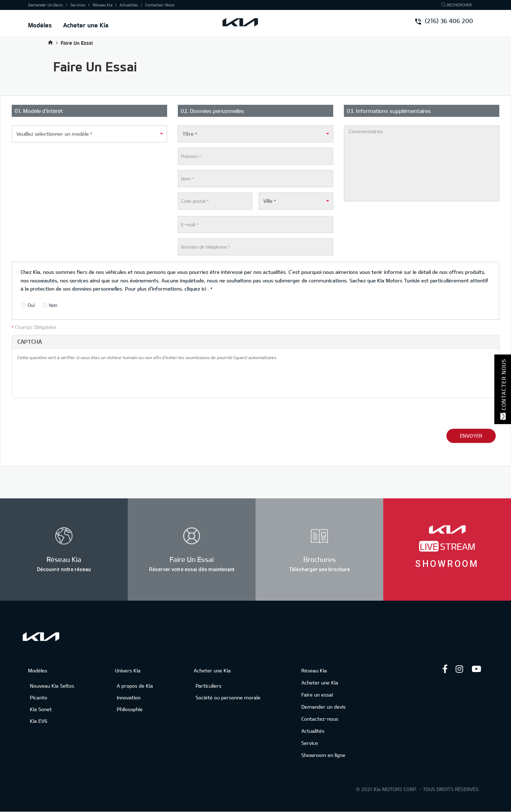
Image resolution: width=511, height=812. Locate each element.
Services (78, 5)
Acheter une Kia (86, 25)
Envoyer (471, 436)
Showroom (447, 564)
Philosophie (130, 709)
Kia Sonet (41, 709)
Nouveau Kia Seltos (52, 686)
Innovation (129, 697)
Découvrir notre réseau (64, 569)
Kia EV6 (39, 721)
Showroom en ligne (323, 755)
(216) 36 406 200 (444, 22)
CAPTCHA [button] (30, 342)
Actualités (129, 5)
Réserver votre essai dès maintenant (192, 569)
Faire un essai (317, 695)
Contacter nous (503, 389)
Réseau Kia (103, 5)
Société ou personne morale (228, 697)
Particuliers (208, 686)
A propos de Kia (135, 686)
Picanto (39, 697)
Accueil (50, 42)
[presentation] (71, 379)
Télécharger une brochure (320, 569)
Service (310, 743)
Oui (28, 305)
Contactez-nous (160, 5)
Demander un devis (46, 5)
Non (50, 305)
